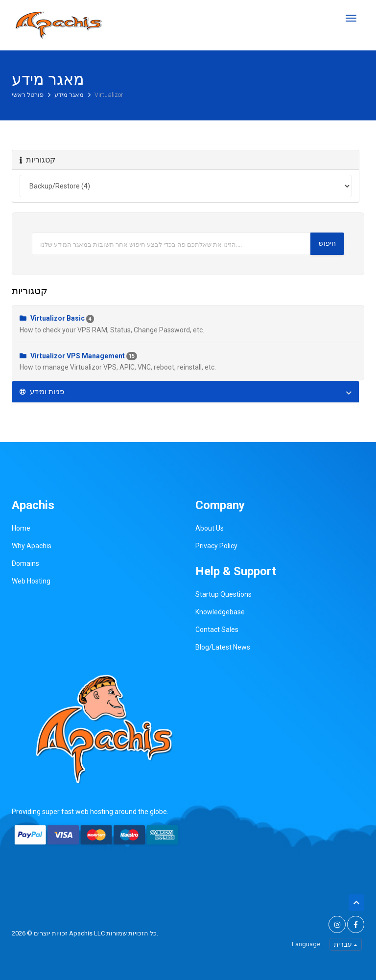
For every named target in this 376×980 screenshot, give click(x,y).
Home (21, 528)
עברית (346, 944)
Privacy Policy (216, 546)
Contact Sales (217, 630)
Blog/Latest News (223, 647)
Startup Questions (223, 594)
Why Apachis (32, 546)
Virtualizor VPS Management (188, 362)
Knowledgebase (220, 612)
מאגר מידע (70, 95)
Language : (307, 944)
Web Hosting (31, 581)
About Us (210, 528)
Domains (25, 563)
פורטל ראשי (28, 95)
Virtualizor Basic (188, 325)
